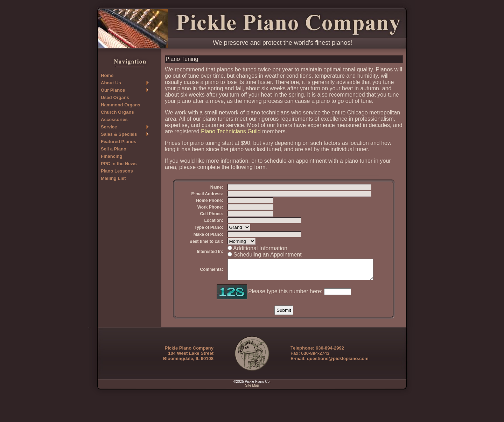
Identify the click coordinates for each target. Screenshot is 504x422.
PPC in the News (119, 164)
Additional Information (249, 270)
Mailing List (113, 178)
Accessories (114, 119)
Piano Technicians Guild (231, 131)
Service (109, 127)
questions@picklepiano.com (338, 384)
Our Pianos (113, 90)
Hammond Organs (121, 105)
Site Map (252, 411)
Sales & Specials (119, 134)
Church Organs (117, 112)
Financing (111, 156)
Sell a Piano (114, 149)
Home (107, 75)
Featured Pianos (118, 142)
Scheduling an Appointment (257, 276)
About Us (111, 83)
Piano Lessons (117, 171)
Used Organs (115, 97)
